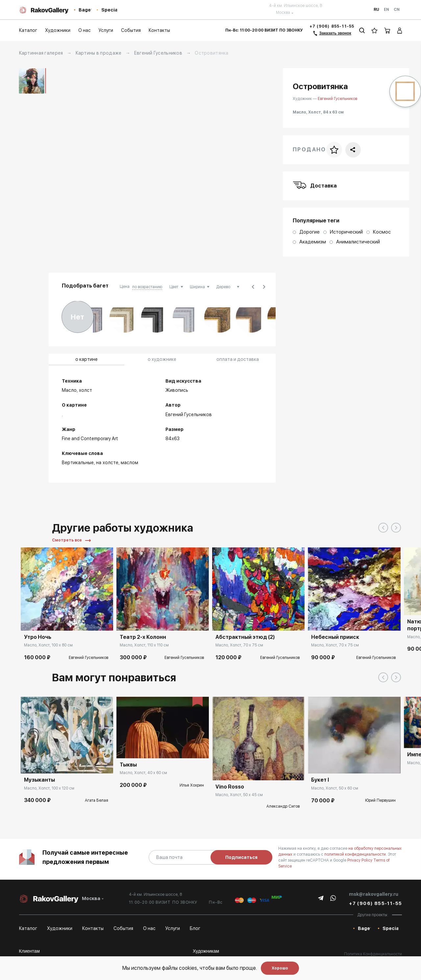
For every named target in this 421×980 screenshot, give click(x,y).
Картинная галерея (41, 53)
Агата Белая (97, 800)
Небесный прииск (335, 637)
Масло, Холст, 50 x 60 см (335, 788)
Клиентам (29, 951)
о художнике (162, 359)
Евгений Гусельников (158, 53)
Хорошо (280, 968)
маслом (129, 463)
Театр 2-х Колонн (143, 637)
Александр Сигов (283, 806)
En (386, 10)
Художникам (206, 951)
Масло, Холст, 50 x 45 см (239, 795)
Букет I (320, 780)
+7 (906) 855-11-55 (332, 26)
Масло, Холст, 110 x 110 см (144, 645)
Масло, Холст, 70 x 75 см (239, 645)
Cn (397, 10)
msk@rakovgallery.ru (374, 894)
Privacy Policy (360, 860)
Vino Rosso (230, 787)
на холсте (107, 463)
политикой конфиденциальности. (356, 854)
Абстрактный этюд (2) (245, 637)
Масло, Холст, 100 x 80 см (48, 645)
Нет (77, 317)
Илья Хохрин (192, 785)
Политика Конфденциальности (373, 954)
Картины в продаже (99, 53)
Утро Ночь (38, 637)
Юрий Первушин (380, 800)
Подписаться (241, 857)
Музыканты (39, 780)
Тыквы (128, 765)
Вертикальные (78, 463)
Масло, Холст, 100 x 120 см (49, 788)
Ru (376, 10)
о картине (87, 359)
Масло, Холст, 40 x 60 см (143, 773)
